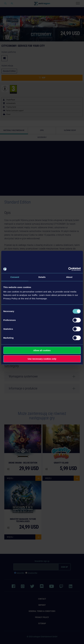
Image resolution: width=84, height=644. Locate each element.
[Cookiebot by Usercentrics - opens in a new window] (68, 269)
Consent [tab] (15, 277)
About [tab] (69, 277)
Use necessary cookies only (42, 359)
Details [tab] (42, 277)
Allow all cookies (42, 350)
